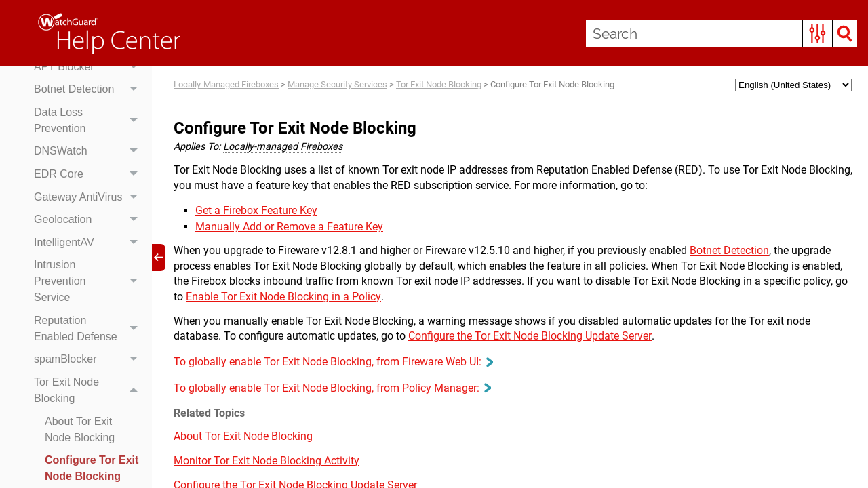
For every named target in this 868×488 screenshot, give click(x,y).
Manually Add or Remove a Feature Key (289, 227)
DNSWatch (90, 152)
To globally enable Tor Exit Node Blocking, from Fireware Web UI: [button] (333, 362)
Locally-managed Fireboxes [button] (283, 147)
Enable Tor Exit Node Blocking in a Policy (283, 297)
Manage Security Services (337, 84)
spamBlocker (90, 360)
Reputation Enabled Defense (90, 329)
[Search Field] (722, 33)
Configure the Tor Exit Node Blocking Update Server (530, 336)
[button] (817, 33)
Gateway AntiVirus (90, 197)
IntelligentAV (90, 243)
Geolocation (90, 220)
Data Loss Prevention (90, 121)
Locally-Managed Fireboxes (226, 84)
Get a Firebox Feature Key (256, 210)
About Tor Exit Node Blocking (80, 429)
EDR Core (90, 174)
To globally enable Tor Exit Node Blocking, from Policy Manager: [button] (332, 388)
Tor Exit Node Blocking (90, 390)
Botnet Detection (90, 89)
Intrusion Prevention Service (90, 282)
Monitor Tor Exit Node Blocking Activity (267, 461)
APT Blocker (90, 67)
